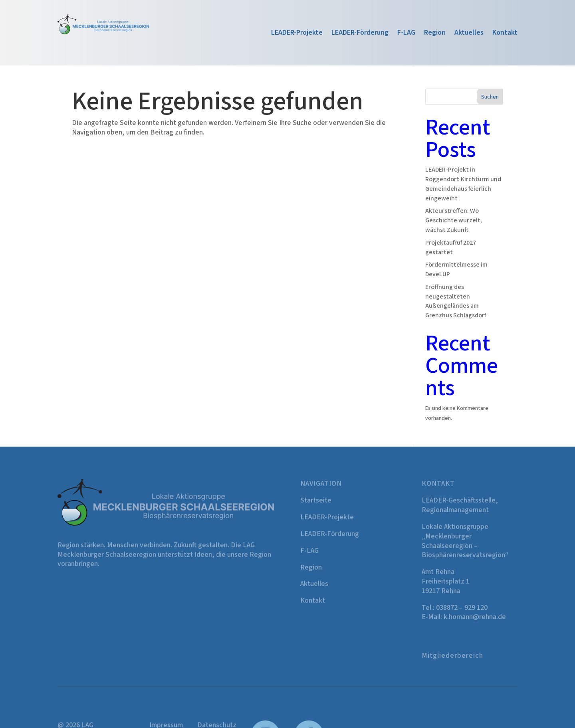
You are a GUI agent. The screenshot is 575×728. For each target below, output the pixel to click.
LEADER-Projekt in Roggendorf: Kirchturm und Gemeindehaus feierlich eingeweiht (463, 184)
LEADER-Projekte (297, 34)
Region (435, 34)
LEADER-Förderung (360, 34)
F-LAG (406, 34)
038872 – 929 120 (462, 608)
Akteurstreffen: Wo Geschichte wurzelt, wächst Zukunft (454, 220)
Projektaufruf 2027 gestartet (451, 247)
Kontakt (505, 34)
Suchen (490, 97)
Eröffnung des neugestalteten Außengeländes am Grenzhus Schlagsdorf (456, 301)
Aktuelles (469, 34)
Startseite (316, 500)
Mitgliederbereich (452, 656)
